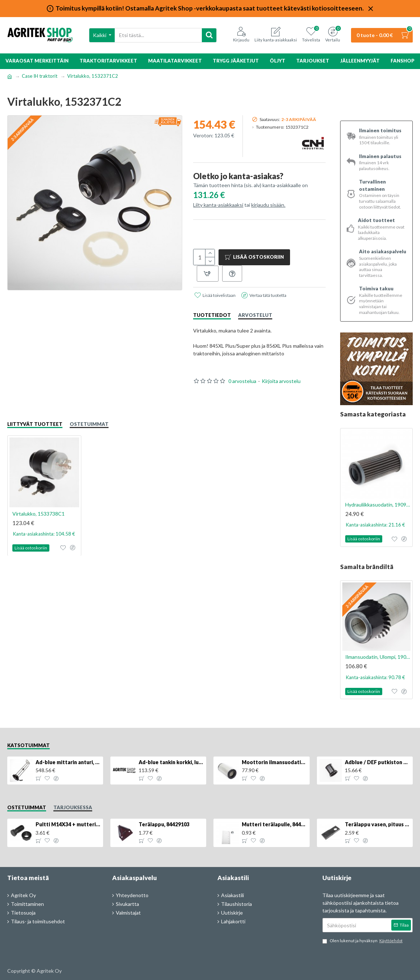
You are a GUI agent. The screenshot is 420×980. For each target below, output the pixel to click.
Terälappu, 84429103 (164, 824)
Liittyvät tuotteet (35, 424)
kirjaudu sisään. (268, 205)
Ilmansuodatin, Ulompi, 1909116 (378, 657)
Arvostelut (255, 315)
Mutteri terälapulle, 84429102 (274, 824)
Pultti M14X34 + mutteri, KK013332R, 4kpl (68, 824)
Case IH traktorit (40, 76)
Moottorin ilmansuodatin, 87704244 (274, 762)
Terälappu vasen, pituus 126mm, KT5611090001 (378, 824)
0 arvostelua (242, 381)
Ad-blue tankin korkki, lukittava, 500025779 (171, 762)
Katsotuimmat (28, 745)
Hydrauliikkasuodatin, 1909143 (378, 505)
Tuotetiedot (212, 315)
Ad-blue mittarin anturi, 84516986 (68, 762)
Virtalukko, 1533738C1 (38, 513)
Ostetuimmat (89, 424)
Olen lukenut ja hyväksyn (363, 941)
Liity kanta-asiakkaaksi (218, 205)
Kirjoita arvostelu (281, 381)
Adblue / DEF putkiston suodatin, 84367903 (378, 762)
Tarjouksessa (73, 807)
